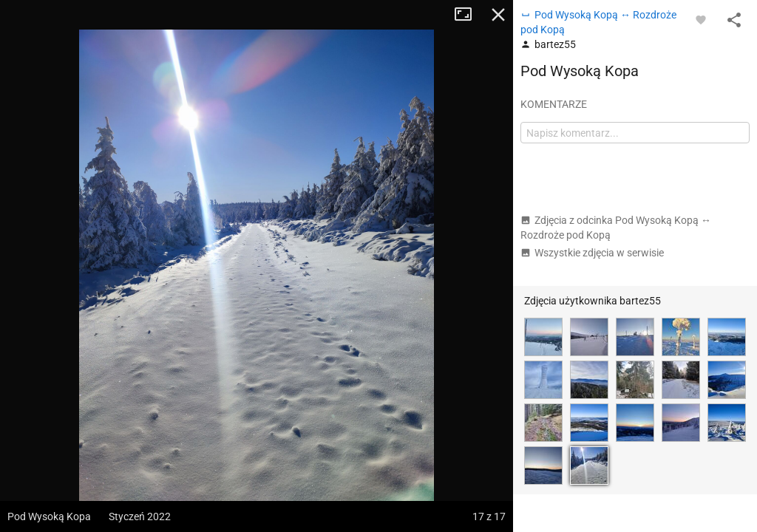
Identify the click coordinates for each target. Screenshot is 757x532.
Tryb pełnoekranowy (469, 15)
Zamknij (498, 15)
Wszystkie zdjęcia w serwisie (592, 253)
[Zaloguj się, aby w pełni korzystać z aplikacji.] (701, 19)
